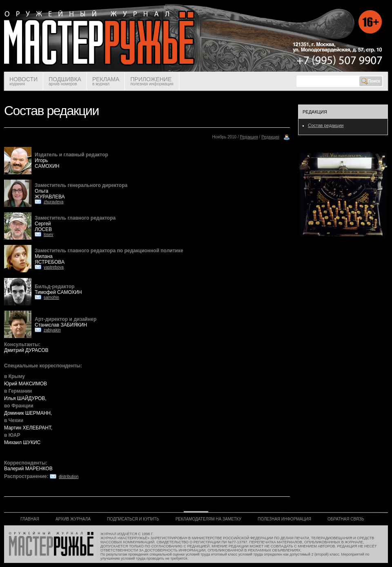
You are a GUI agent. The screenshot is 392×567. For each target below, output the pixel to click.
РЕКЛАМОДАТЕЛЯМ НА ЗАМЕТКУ (208, 519)
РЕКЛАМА (106, 81)
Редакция (249, 137)
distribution (69, 477)
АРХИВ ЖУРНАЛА (73, 519)
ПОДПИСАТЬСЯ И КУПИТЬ (133, 519)
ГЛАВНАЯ (30, 519)
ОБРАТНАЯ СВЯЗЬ (346, 519)
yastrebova (54, 267)
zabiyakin (52, 330)
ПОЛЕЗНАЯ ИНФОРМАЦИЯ (284, 519)
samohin (51, 297)
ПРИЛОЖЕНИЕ (152, 81)
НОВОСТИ (23, 81)
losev (48, 235)
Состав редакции (326, 125)
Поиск (371, 81)
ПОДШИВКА (65, 81)
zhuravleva (53, 202)
